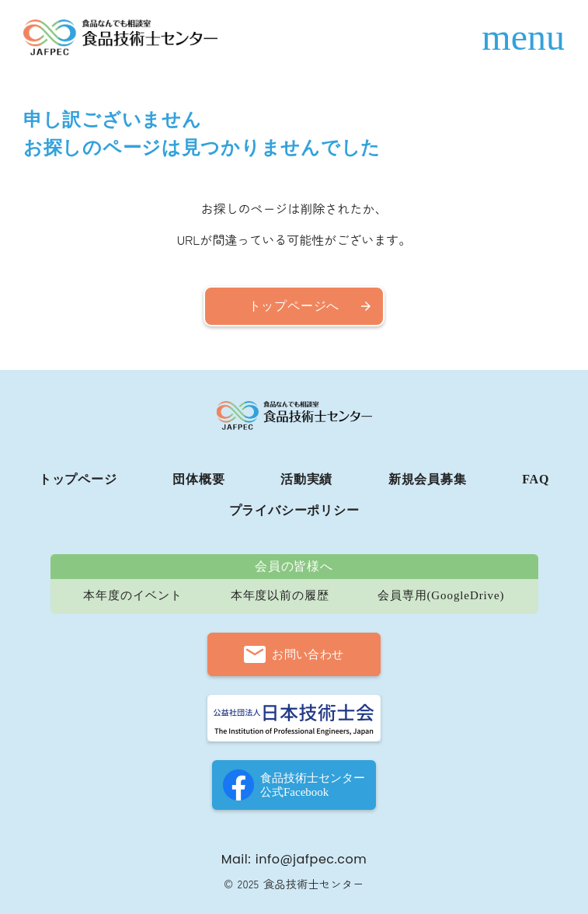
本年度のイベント (132, 596)
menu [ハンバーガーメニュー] (523, 37)
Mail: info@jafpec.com (294, 860)
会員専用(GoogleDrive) (441, 596)
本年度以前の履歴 (280, 596)
